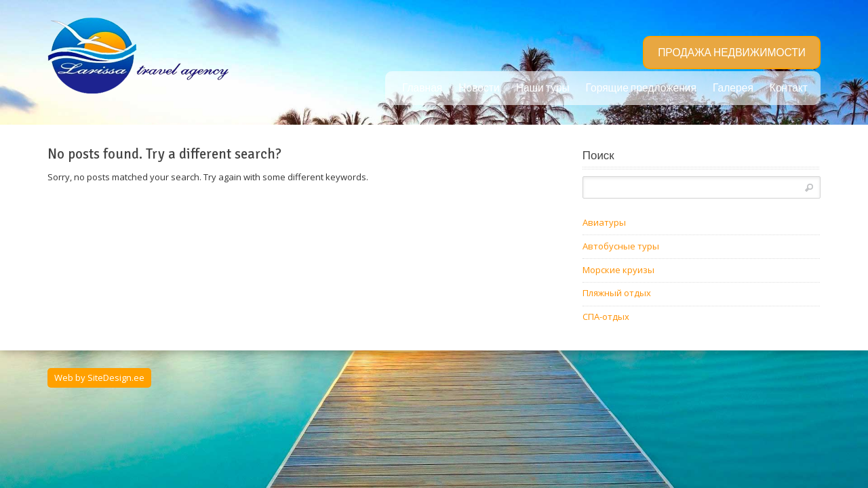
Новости (479, 88)
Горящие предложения (641, 88)
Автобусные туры (621, 246)
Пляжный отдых (617, 293)
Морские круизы (618, 270)
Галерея (733, 88)
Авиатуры (604, 222)
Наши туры (543, 88)
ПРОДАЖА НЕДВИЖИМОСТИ (732, 53)
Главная (422, 88)
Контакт (789, 88)
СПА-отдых (606, 317)
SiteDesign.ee (116, 378)
